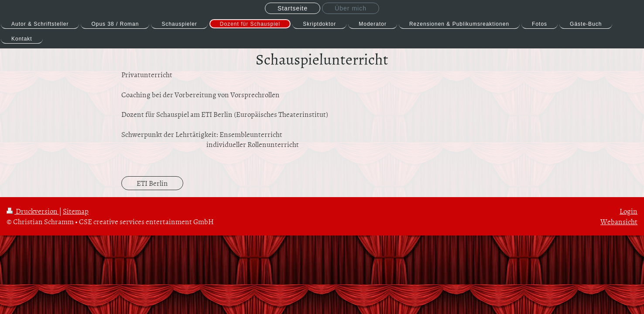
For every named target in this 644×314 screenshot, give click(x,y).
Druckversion (33, 211)
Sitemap (76, 211)
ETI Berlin (152, 183)
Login (629, 211)
